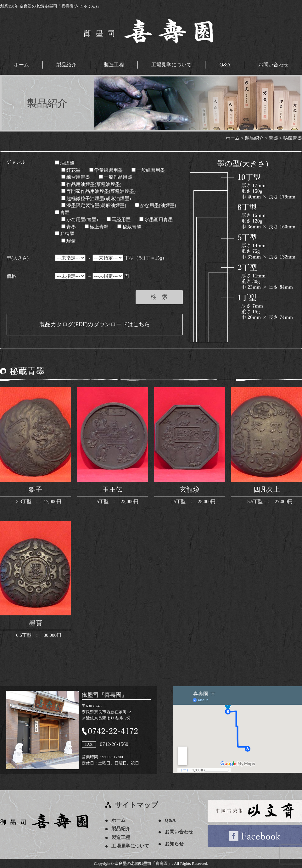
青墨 (62, 212)
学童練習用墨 (106, 170)
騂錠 (69, 241)
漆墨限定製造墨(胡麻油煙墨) (94, 205)
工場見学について (171, 65)
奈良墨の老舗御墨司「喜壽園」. (144, 863)
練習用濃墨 (76, 177)
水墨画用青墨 (156, 220)
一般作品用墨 (115, 177)
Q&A (225, 65)
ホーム (21, 65)
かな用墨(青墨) (80, 220)
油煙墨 (65, 163)
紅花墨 (71, 170)
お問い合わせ (273, 65)
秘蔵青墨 (129, 227)
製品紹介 (66, 65)
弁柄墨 (65, 234)
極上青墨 (97, 227)
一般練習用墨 (148, 170)
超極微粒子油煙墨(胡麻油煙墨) (96, 198)
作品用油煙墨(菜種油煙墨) (91, 184)
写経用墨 (119, 220)
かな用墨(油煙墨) (156, 205)
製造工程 (114, 65)
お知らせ (175, 843)
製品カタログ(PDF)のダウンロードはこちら (95, 324)
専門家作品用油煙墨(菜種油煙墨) (98, 191)
